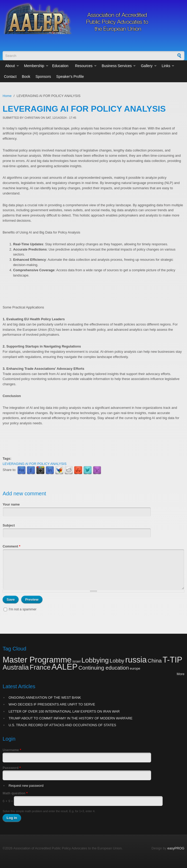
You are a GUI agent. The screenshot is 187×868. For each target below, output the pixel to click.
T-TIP (172, 660)
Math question (15, 793)
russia (136, 660)
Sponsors (43, 77)
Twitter (88, 470)
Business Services (117, 66)
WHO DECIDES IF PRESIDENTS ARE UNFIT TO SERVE (52, 704)
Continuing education (104, 668)
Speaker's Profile (70, 77)
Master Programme (37, 660)
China (155, 661)
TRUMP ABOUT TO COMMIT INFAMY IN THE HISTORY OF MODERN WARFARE (71, 718)
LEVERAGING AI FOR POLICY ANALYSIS (34, 464)
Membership (34, 66)
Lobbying (95, 660)
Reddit (69, 470)
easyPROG (176, 848)
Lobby (117, 661)
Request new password (26, 786)
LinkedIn (50, 470)
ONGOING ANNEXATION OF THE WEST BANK (45, 698)
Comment (12, 546)
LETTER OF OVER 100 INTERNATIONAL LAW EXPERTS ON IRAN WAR (64, 711)
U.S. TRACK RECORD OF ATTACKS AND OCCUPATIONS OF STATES (62, 725)
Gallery (147, 66)
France (40, 667)
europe (135, 668)
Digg (22, 470)
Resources (84, 66)
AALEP (64, 667)
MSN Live (59, 470)
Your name (11, 504)
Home (7, 96)
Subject (9, 525)
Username (12, 750)
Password (12, 768)
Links (166, 66)
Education (60, 66)
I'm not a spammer (23, 609)
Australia (16, 667)
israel (76, 661)
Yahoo (97, 470)
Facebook (31, 470)
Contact (10, 77)
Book (26, 77)
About (10, 66)
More (181, 674)
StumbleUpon (78, 470)
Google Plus (40, 470)
